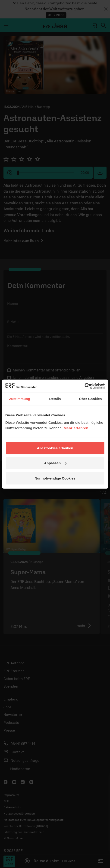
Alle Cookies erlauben (55, 448)
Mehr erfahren (76, 428)
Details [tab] (55, 399)
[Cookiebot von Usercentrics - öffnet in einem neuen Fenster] (84, 386)
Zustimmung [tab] (20, 399)
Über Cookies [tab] (91, 399)
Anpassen (55, 463)
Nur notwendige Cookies (55, 478)
